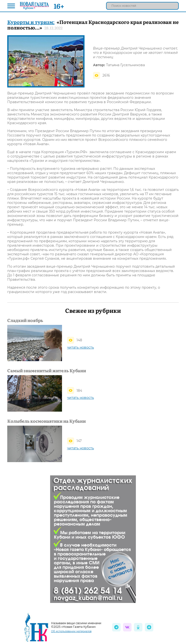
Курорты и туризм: (31, 22)
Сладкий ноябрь (25, 320)
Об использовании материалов (71, 631)
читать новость (81, 347)
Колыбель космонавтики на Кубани (46, 421)
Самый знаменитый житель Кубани (47, 371)
